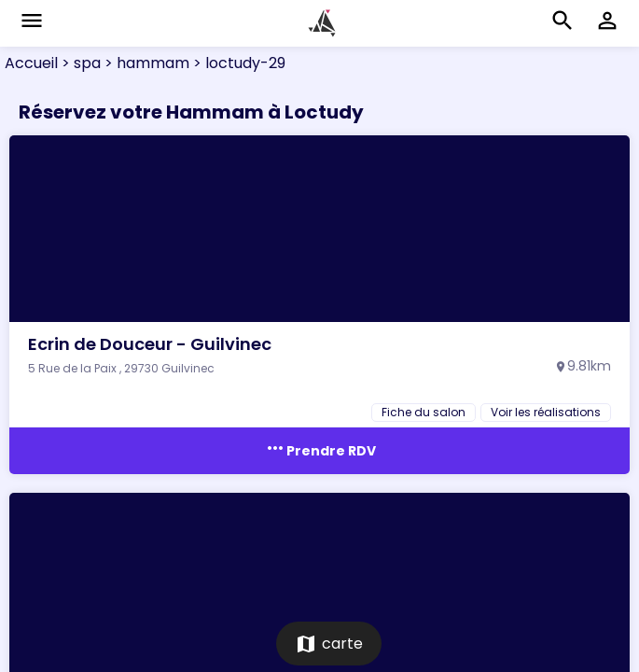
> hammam (145, 63)
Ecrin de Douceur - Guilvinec (150, 344)
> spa (79, 63)
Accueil (31, 63)
